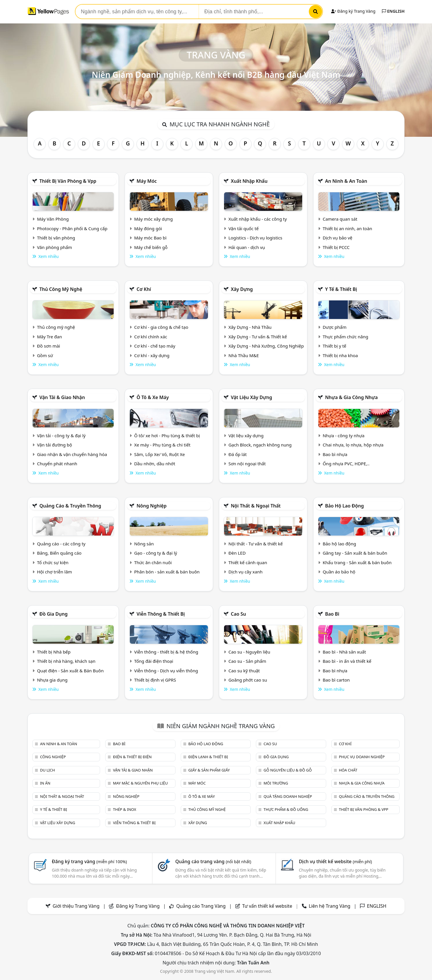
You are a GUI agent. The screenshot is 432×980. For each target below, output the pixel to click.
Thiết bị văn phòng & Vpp (68, 181)
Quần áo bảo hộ (339, 572)
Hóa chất (348, 770)
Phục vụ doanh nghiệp (362, 757)
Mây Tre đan (49, 337)
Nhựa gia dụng (52, 680)
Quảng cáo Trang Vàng (201, 906)
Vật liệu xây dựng (251, 397)
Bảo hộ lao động (344, 506)
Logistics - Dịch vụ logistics (255, 238)
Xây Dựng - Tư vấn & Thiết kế (258, 337)
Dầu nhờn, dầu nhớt (155, 464)
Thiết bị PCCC (336, 247)
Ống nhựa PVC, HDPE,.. (346, 464)
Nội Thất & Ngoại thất (256, 506)
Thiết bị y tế (335, 346)
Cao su (238, 614)
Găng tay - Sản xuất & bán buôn (355, 553)
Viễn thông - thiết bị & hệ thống (166, 652)
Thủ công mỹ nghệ (61, 289)
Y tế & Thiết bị (341, 289)
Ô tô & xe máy (153, 397)
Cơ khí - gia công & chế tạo (161, 327)
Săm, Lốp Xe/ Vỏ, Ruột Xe (159, 454)
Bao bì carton (336, 680)
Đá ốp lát (238, 454)
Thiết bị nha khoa (340, 355)
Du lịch (47, 770)
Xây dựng (242, 289)
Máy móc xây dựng (154, 219)
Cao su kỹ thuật (244, 671)
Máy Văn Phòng (53, 219)
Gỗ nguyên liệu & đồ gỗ (288, 770)
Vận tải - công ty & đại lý (61, 435)
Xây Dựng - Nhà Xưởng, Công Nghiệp (266, 346)
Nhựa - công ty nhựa (344, 435)
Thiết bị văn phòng (56, 238)
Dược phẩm (335, 327)
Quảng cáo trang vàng (213, 861)
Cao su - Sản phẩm (247, 661)
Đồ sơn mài (49, 346)
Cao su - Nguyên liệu (249, 652)
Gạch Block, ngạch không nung (260, 445)
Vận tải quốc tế (243, 228)
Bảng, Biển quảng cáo (59, 553)
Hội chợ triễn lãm (55, 572)
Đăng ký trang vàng (89, 861)
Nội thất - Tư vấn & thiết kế (256, 544)
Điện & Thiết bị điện (132, 757)
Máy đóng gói (148, 228)
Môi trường (276, 783)
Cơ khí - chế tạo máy (155, 346)
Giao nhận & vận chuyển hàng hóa (72, 454)
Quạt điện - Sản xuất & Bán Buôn (70, 671)
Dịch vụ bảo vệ (338, 238)
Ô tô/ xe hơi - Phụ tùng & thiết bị (167, 435)
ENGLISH (393, 11)
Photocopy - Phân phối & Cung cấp (72, 228)
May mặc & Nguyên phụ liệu (140, 783)
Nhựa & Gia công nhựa (351, 397)
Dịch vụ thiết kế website (335, 861)
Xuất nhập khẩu (249, 181)
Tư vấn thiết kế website (268, 906)
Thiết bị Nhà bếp (54, 652)
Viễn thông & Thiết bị (161, 614)
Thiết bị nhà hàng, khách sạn (66, 661)
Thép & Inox (125, 809)
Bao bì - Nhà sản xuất (344, 652)
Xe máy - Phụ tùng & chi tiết (162, 445)
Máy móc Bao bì (150, 238)
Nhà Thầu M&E (244, 355)
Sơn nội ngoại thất (247, 464)
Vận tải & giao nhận (62, 397)
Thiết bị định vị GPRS (155, 680)
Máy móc (147, 181)
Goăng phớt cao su (248, 680)
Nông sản (144, 544)
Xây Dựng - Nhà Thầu (250, 327)
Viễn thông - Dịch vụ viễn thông (166, 671)
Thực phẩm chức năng (346, 337)
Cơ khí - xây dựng (152, 355)
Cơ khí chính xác (151, 337)
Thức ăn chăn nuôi (153, 562)
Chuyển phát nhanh (57, 464)
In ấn (45, 783)
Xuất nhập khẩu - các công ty (258, 219)
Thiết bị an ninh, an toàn (347, 228)
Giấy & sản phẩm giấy (209, 770)
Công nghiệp (53, 757)
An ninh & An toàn (346, 181)
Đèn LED (237, 553)
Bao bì (332, 614)
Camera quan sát (340, 219)
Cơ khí (144, 289)
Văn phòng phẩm (55, 247)
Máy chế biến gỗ (151, 247)
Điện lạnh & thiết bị (208, 757)
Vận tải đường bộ (55, 445)
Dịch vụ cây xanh (245, 572)
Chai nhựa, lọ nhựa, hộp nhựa (353, 445)
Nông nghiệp (152, 506)
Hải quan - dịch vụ (247, 247)
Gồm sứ (45, 355)
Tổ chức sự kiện (53, 562)
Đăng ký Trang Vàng (353, 11)
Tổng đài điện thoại (154, 661)
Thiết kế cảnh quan (248, 562)
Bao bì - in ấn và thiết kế (347, 661)
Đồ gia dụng (53, 614)
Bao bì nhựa (335, 454)
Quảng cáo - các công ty (61, 544)
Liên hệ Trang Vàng (330, 906)
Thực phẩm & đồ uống (286, 809)
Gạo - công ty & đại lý (156, 553)
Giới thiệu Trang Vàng (76, 906)
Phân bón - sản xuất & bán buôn (167, 572)
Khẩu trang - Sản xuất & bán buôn (357, 562)
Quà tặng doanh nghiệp (288, 796)
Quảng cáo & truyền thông (70, 506)
